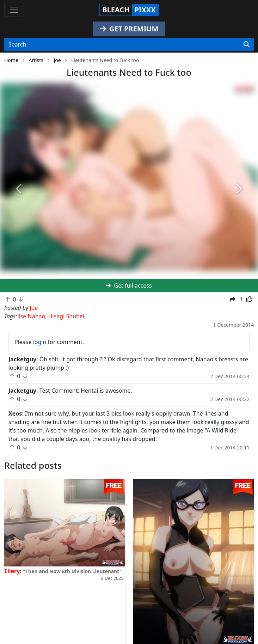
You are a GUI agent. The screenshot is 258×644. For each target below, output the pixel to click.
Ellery (12, 571)
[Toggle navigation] (14, 10)
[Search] (247, 44)
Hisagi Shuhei (66, 316)
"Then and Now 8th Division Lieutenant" (72, 571)
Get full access (129, 286)
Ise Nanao (32, 316)
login (40, 342)
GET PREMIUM (129, 29)
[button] (19, 189)
